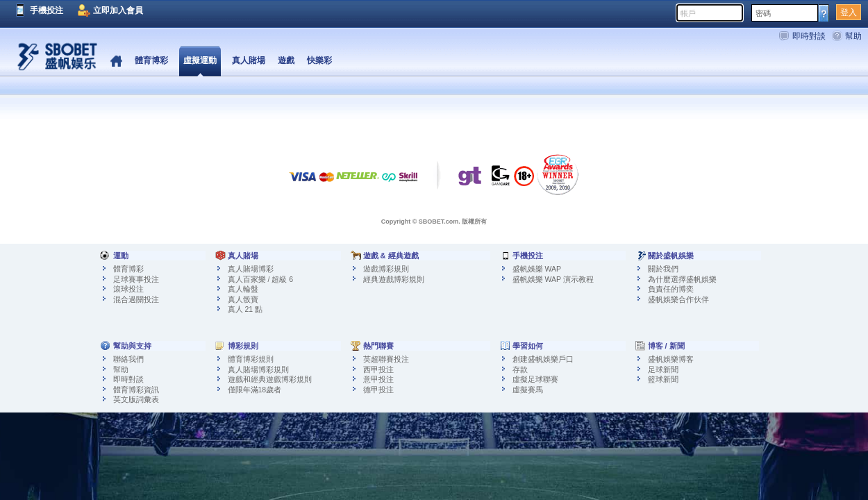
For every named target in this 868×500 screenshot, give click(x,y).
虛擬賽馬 (528, 390)
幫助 (853, 36)
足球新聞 (663, 369)
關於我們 (663, 269)
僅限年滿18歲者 (255, 390)
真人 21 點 (245, 309)
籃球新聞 (663, 379)
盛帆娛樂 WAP (537, 269)
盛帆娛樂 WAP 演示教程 (553, 279)
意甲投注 (378, 379)
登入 (849, 12)
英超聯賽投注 (386, 359)
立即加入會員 (118, 10)
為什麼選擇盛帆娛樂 (682, 279)
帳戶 (688, 13)
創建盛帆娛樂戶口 (543, 359)
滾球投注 (128, 289)
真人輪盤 (243, 289)
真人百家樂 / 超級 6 (261, 279)
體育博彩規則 (251, 359)
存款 (520, 369)
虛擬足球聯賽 (535, 379)
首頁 (116, 61)
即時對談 (809, 36)
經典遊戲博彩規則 (394, 279)
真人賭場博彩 (251, 269)
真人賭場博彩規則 (258, 369)
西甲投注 (378, 369)
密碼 (763, 13)
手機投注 (47, 10)
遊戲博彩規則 (386, 269)
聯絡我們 (128, 359)
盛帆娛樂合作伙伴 (678, 299)
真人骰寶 (243, 299)
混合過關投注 (136, 299)
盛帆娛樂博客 (671, 359)
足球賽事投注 (136, 279)
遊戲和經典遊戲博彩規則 (270, 379)
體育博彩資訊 (136, 390)
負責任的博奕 (671, 289)
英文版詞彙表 (136, 399)
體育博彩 (128, 269)
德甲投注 (378, 390)
